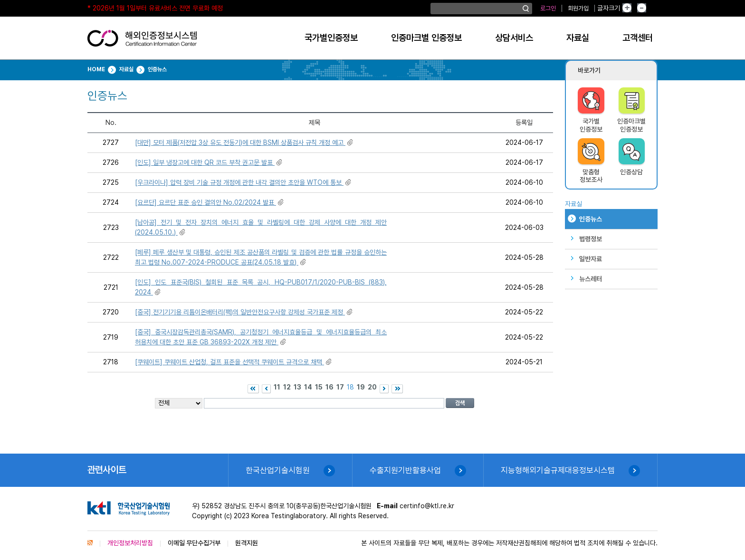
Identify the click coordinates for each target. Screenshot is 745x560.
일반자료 (591, 259)
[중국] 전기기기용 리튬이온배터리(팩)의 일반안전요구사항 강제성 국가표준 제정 (244, 312)
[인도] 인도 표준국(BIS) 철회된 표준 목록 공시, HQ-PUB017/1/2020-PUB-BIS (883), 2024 (261, 287)
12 (287, 387)
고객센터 (638, 38)
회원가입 (578, 8)
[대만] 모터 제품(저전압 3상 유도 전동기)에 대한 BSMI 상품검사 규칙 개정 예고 (245, 142)
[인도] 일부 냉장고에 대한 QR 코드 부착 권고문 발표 (209, 162)
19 (361, 387)
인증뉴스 (591, 219)
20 (372, 387)
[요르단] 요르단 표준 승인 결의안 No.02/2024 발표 (210, 202)
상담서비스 (514, 38)
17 (340, 387)
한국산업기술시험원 (278, 470)
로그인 (548, 8)
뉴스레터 (591, 279)
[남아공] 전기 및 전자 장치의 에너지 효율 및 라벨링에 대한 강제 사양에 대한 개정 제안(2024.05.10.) (261, 227)
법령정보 (591, 239)
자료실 (578, 38)
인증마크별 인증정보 (426, 38)
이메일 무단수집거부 (194, 543)
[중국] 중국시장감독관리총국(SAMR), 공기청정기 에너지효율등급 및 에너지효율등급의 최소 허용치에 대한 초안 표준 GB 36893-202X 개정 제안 (261, 337)
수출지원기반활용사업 (405, 470)
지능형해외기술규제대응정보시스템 (558, 470)
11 (277, 387)
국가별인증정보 (331, 38)
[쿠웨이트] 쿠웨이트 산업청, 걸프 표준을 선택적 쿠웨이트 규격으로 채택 (234, 362)
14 (308, 387)
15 (319, 387)
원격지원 (247, 543)
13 (297, 387)
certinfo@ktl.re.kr (427, 506)
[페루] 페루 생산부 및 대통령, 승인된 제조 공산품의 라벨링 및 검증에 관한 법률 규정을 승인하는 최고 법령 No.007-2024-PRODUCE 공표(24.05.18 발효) (261, 257)
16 (330, 387)
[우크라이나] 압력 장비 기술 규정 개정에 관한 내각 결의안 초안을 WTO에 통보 (244, 182)
